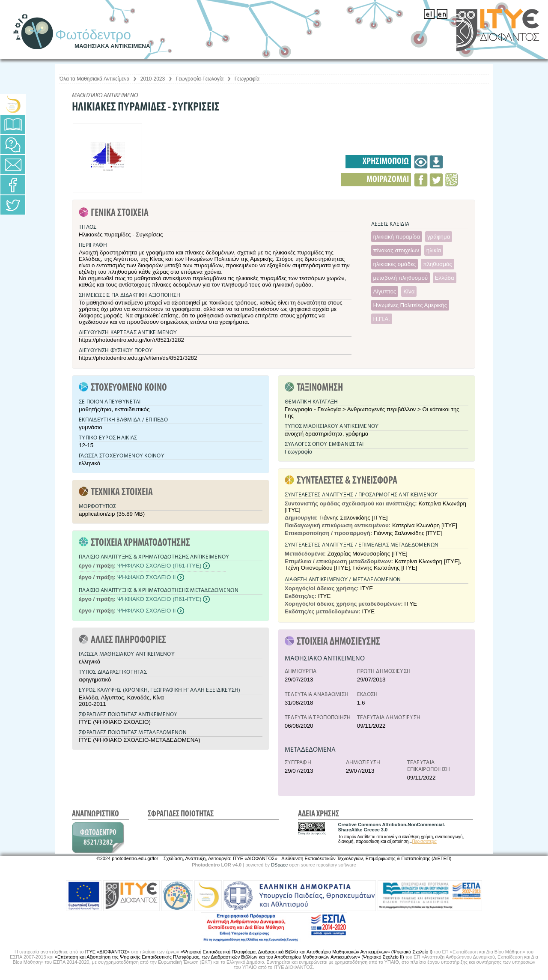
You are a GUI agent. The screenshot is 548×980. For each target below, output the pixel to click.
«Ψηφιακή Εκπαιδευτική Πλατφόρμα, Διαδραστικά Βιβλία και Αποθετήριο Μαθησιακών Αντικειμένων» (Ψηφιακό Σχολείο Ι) (306, 952)
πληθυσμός (438, 264)
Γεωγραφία (247, 79)
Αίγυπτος (385, 291)
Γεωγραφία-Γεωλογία (200, 79)
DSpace (279, 865)
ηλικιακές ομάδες (395, 264)
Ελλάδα (445, 278)
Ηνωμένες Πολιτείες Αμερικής (410, 305)
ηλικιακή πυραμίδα (397, 237)
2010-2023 (153, 79)
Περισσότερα (424, 841)
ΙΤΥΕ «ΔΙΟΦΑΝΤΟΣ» (107, 952)
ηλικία (434, 250)
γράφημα (439, 237)
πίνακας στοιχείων (396, 250)
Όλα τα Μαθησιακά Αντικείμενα (94, 79)
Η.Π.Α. (382, 319)
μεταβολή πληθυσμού (401, 278)
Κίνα (409, 291)
